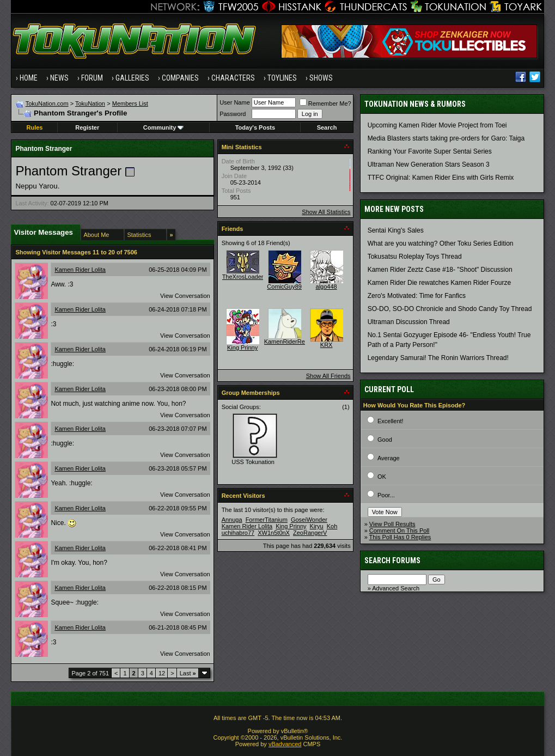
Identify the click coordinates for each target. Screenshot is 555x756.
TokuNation (90, 103)
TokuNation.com (47, 103)
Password (233, 114)
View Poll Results (392, 524)
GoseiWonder (309, 520)
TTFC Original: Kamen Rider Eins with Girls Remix (441, 178)
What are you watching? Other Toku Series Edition (441, 243)
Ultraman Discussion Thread (409, 322)
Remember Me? (325, 103)
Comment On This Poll (399, 531)
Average (389, 458)
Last (188, 673)
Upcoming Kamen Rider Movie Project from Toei (437, 125)
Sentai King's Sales (396, 230)
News (59, 78)
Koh (332, 526)
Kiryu (317, 526)
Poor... (386, 495)
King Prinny (242, 347)
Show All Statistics (326, 212)
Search (327, 127)
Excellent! (391, 421)
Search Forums (392, 560)
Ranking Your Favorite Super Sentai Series (430, 151)
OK (382, 477)
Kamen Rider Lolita (80, 270)
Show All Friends (328, 376)
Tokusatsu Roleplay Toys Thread (415, 257)
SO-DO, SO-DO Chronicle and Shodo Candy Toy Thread (450, 309)
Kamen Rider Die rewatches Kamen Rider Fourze (439, 283)
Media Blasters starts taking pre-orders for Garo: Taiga (446, 138)
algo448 (327, 286)
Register (87, 127)
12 (162, 673)
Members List (130, 103)
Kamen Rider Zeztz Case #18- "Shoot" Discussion (440, 270)
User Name (235, 102)
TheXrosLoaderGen (249, 277)
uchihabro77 (238, 533)
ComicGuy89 (284, 286)
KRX (327, 345)
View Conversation (185, 296)
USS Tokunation (253, 462)
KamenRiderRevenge (293, 342)
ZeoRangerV (310, 533)
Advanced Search (396, 588)
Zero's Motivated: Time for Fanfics (417, 296)
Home (29, 78)
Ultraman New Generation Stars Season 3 (429, 164)
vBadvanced (285, 744)
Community (164, 127)
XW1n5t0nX (274, 533)
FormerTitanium (267, 520)
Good (385, 440)
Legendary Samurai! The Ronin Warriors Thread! (438, 358)
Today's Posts (255, 127)
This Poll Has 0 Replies (400, 537)
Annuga (232, 520)
